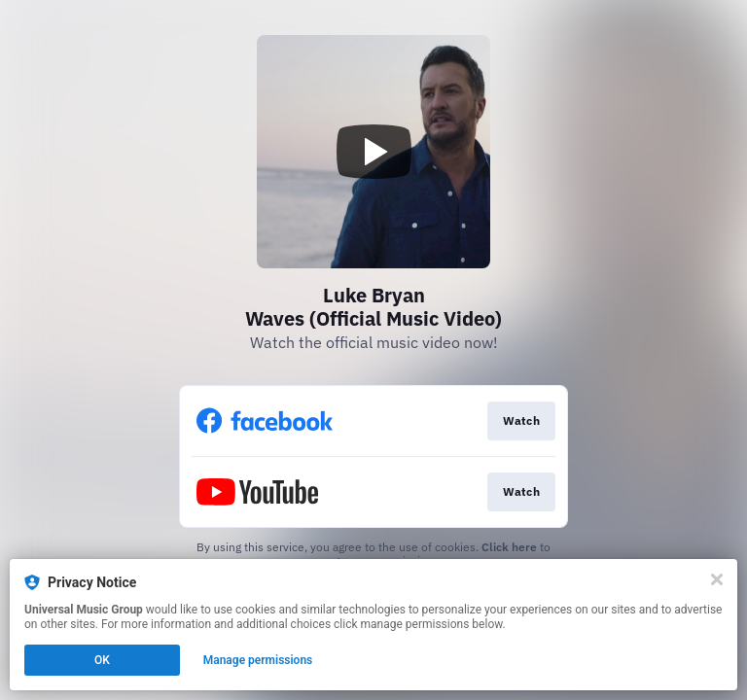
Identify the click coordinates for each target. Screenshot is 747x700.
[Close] (717, 579)
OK (102, 660)
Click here (509, 547)
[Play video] (373, 152)
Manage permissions (258, 660)
